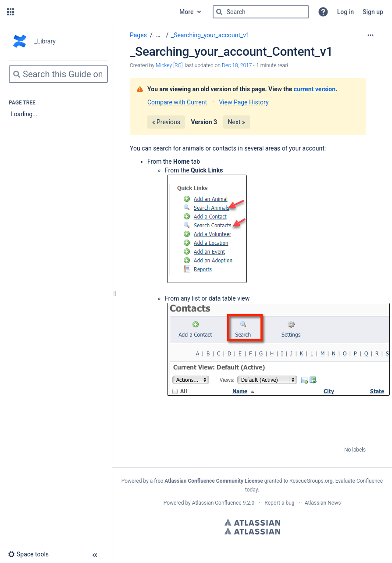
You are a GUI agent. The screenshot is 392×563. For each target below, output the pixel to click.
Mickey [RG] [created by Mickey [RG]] (169, 65)
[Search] (219, 12)
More (187, 12)
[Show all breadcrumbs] (158, 35)
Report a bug (279, 503)
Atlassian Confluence (217, 503)
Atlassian (252, 522)
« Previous (166, 122)
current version (315, 89)
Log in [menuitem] (346, 12)
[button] (11, 12)
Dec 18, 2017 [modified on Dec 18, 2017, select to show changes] (237, 65)
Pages (138, 35)
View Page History (244, 102)
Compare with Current (177, 102)
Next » (237, 122)
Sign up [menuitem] (373, 12)
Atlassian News (323, 503)
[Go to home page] (96, 12)
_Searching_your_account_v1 (210, 35)
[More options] (371, 35)
